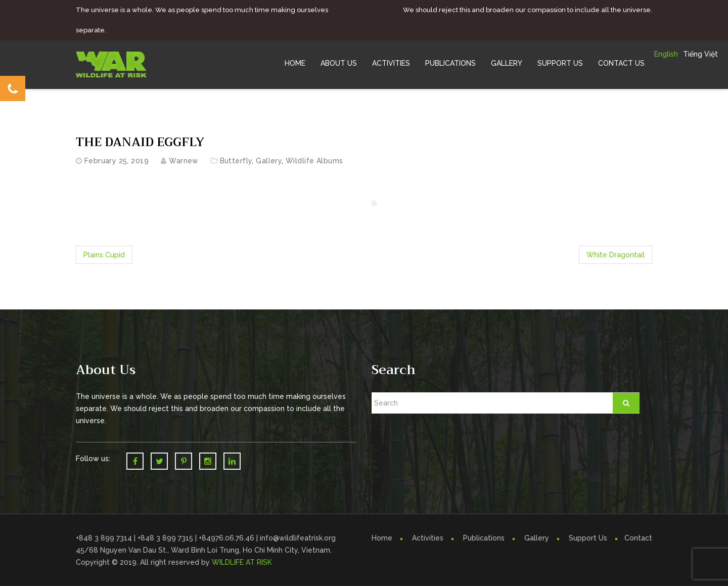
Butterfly (236, 161)
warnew (184, 161)
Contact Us (621, 63)
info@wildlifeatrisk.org (298, 538)
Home (295, 63)
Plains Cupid (104, 255)
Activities (391, 63)
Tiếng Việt (700, 54)
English (666, 54)
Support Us (560, 63)
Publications (450, 63)
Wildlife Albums (314, 161)
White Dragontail (616, 255)
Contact (638, 538)
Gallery (507, 63)
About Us (339, 63)
